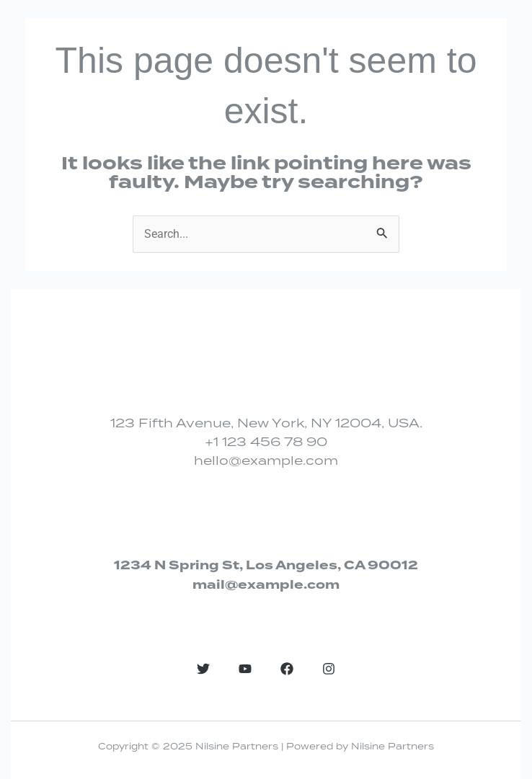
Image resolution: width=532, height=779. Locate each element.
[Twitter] (203, 669)
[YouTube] (245, 669)
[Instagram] (329, 669)
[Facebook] (287, 669)
